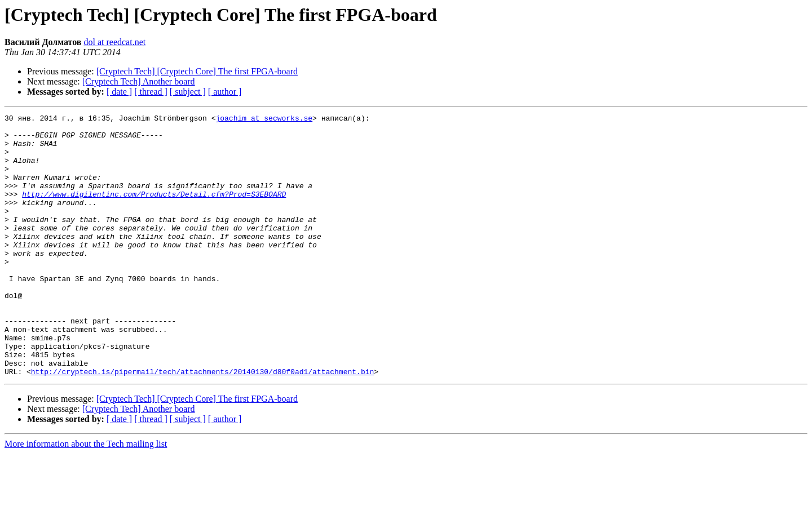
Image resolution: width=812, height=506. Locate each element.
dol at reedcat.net (114, 42)
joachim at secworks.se (264, 119)
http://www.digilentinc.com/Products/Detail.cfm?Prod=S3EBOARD (154, 211)
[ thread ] (151, 92)
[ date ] (119, 92)
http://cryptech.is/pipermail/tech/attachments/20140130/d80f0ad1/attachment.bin (202, 424)
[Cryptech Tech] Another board (139, 81)
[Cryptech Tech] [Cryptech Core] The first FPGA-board (197, 71)
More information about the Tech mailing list (86, 496)
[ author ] (225, 92)
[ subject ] (188, 92)
